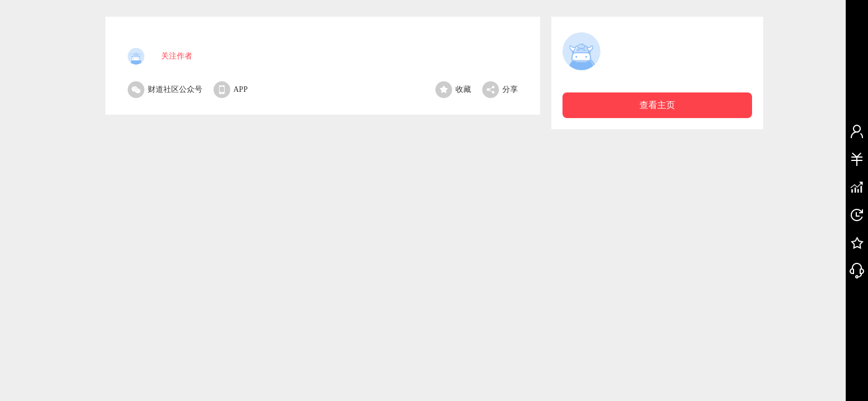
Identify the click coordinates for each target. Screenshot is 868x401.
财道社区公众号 (165, 89)
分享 (500, 89)
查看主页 (657, 105)
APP (231, 89)
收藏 (453, 89)
